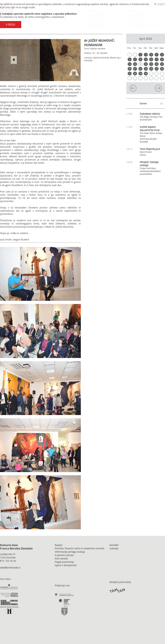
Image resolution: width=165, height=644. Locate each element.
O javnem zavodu (64, 555)
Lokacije (114, 548)
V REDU (11, 25)
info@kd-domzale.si (10, 568)
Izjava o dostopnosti (66, 565)
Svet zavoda (61, 558)
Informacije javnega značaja (70, 552)
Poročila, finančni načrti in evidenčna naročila (79, 548)
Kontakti (114, 545)
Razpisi (59, 545)
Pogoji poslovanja (64, 562)
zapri (160, 4)
